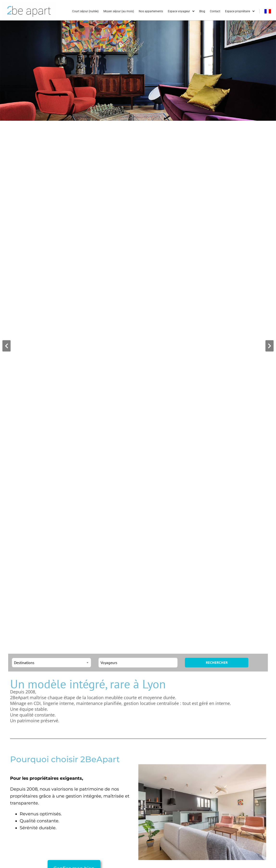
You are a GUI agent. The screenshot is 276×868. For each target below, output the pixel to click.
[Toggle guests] (138, 663)
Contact (215, 11)
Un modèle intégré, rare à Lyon (88, 684)
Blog (202, 11)
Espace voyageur (181, 11)
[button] (6, 346)
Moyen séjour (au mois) (119, 11)
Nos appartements (151, 11)
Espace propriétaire (240, 11)
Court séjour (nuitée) (85, 11)
